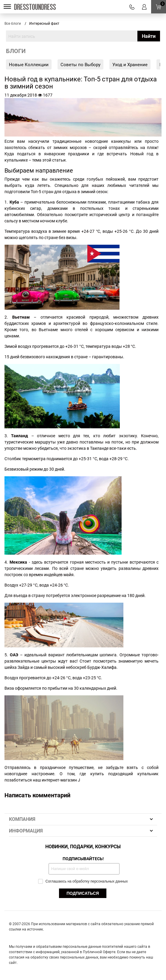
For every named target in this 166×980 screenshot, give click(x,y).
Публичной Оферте (99, 952)
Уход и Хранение (130, 64)
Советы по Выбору (80, 64)
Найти (149, 36)
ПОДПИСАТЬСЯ (83, 893)
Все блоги (13, 23)
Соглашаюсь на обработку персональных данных (83, 881)
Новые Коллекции (29, 64)
